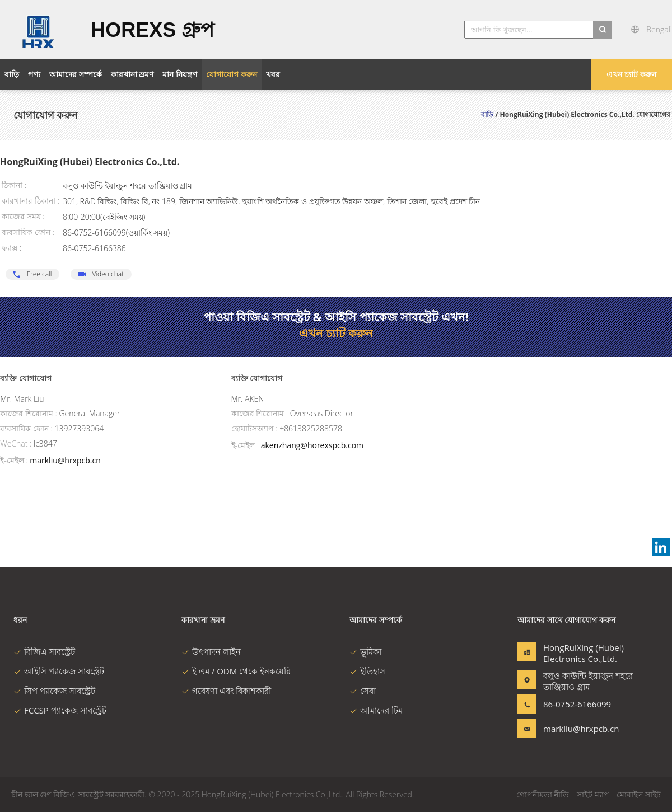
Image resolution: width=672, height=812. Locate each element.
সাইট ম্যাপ (593, 794)
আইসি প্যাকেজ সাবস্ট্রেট (59, 671)
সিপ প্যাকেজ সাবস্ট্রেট (54, 691)
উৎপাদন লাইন (211, 651)
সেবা (363, 691)
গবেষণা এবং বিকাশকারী (226, 691)
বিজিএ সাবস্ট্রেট (44, 651)
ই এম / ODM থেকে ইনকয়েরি (236, 671)
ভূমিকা (365, 651)
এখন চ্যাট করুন (631, 74)
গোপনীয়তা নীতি (543, 794)
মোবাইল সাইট (639, 794)
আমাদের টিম (376, 710)
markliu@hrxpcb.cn (65, 460)
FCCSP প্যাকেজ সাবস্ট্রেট (60, 710)
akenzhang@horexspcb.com (312, 445)
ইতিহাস (367, 671)
